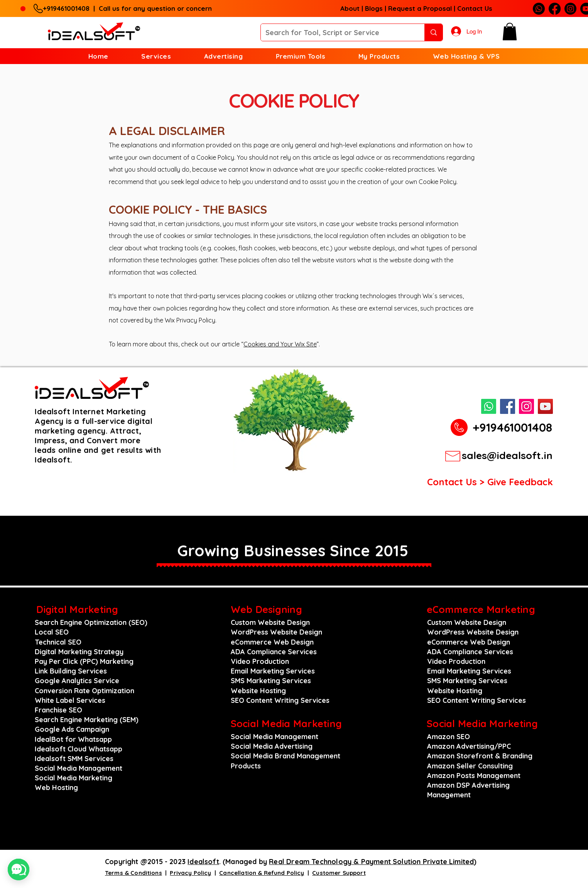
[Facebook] (555, 9)
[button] (510, 31)
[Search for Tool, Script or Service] (337, 32)
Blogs (374, 8)
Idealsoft (203, 862)
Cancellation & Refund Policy (262, 873)
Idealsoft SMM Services (74, 759)
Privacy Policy (190, 873)
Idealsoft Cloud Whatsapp (79, 749)
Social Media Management (79, 768)
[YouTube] (545, 406)
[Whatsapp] (539, 9)
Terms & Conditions (133, 873)
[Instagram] (570, 9)
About (350, 8)
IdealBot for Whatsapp (73, 739)
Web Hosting (56, 788)
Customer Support (339, 873)
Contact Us (475, 8)
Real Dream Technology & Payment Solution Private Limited (371, 862)
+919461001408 (68, 8)
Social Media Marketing (73, 778)
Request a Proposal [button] (420, 8)
